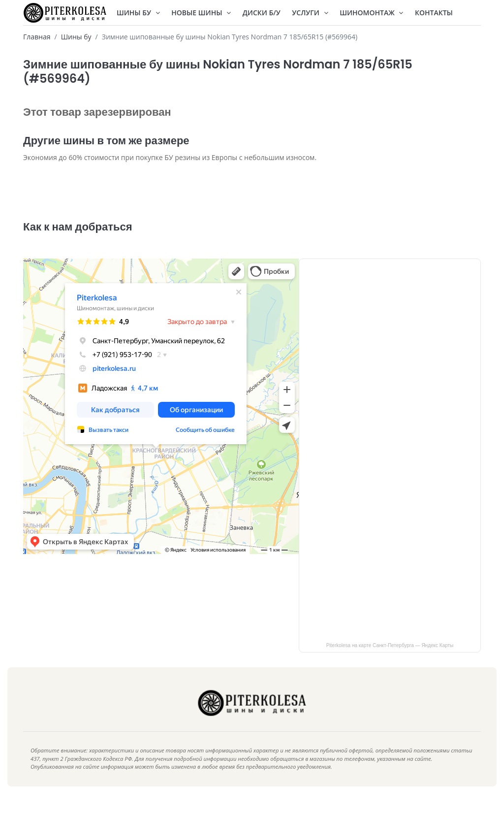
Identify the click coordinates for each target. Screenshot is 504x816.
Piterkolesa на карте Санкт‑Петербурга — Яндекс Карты (390, 660)
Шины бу (76, 37)
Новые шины (201, 13)
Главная (37, 37)
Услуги (310, 13)
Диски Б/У (262, 13)
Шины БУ (138, 13)
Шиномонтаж (371, 13)
